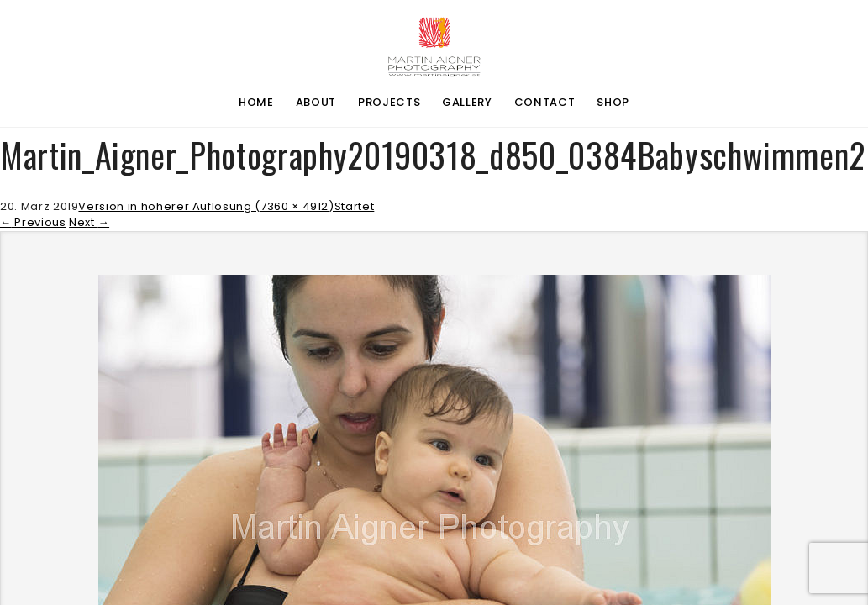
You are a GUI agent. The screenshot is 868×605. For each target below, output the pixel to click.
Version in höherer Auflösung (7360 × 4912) (206, 206)
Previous (33, 222)
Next (89, 222)
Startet (355, 206)
